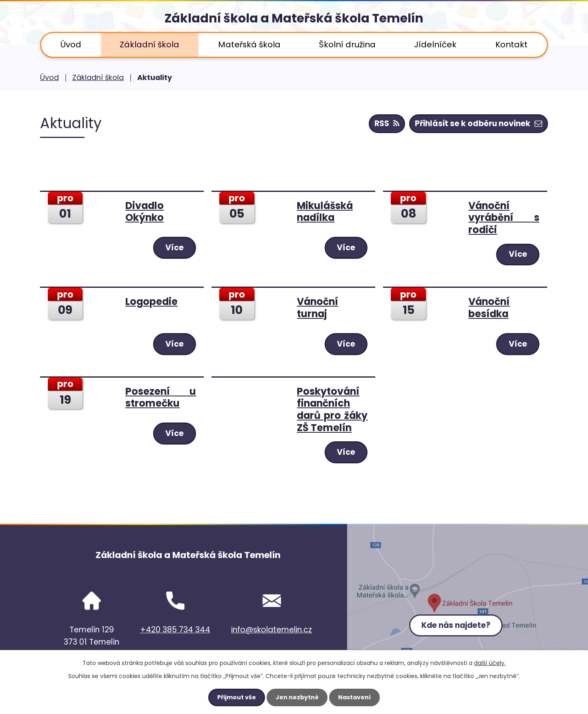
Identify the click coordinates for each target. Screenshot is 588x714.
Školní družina (347, 44)
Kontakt (511, 44)
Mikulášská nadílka (325, 212)
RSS (387, 123)
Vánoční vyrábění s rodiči (504, 218)
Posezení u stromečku (161, 397)
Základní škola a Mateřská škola (294, 18)
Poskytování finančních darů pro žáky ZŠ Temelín (332, 409)
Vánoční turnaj (317, 308)
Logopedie (151, 301)
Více (174, 248)
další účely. (490, 663)
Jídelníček (435, 44)
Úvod (71, 44)
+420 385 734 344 (175, 630)
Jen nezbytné (297, 697)
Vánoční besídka (489, 308)
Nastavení (354, 697)
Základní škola (149, 44)
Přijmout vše (237, 697)
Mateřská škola (249, 44)
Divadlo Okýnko (145, 212)
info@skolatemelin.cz (272, 630)
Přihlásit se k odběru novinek (479, 123)
